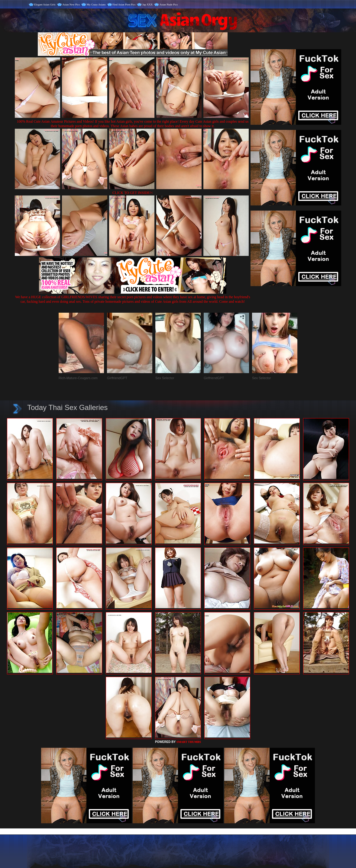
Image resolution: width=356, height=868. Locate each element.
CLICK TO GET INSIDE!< (133, 193)
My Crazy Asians (96, 5)
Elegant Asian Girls (45, 5)
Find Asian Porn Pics (124, 5)
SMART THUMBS (189, 742)
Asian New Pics (71, 5)
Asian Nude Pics (169, 5)
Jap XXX (147, 5)
